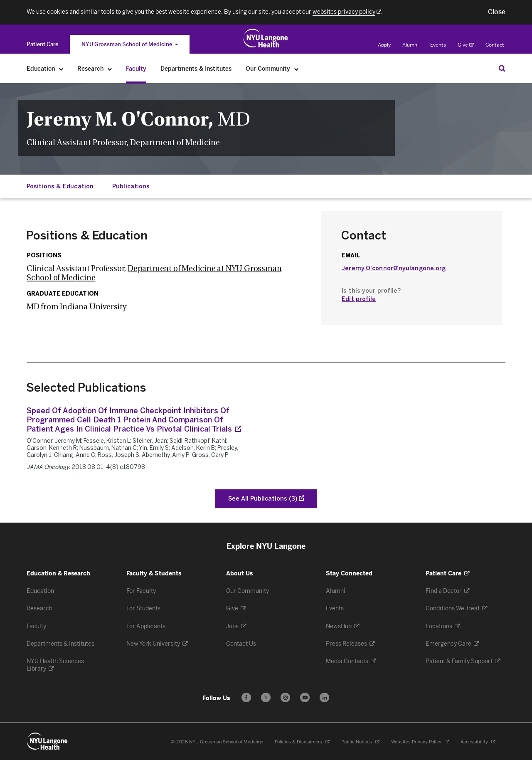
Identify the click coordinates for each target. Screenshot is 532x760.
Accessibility (478, 742)
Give (466, 45)
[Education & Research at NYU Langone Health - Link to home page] (266, 38)
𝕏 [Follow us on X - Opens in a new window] (266, 699)
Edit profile (359, 299)
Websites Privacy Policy (420, 742)
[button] (497, 12)
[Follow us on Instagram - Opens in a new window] (285, 697)
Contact (495, 45)
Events (438, 45)
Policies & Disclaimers (302, 742)
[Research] (110, 69)
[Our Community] (297, 69)
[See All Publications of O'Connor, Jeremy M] (266, 499)
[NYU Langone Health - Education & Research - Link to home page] (47, 741)
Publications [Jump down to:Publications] (131, 186)
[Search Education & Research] (502, 68)
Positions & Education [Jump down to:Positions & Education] (60, 186)
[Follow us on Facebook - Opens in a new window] (246, 697)
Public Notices (360, 742)
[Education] (61, 69)
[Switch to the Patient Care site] (42, 44)
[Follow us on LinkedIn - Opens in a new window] (324, 697)
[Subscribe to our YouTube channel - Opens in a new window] (305, 697)
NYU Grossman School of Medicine (130, 44)
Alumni (410, 45)
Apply (384, 45)
